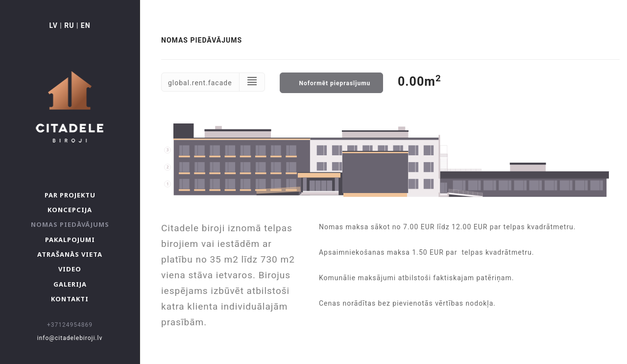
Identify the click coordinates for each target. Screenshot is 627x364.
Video (70, 269)
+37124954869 (70, 325)
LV (53, 25)
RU (69, 25)
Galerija (70, 284)
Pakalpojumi (70, 240)
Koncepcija (70, 210)
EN (86, 25)
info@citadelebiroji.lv (70, 338)
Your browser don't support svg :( (390, 160)
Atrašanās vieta (70, 254)
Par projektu (70, 195)
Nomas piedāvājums (70, 224)
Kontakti (70, 299)
